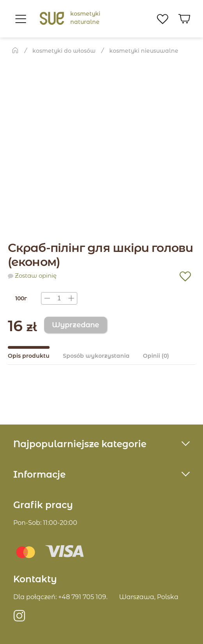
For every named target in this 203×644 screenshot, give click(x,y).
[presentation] (59, 298)
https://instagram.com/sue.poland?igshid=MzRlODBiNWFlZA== (20, 619)
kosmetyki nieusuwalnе (144, 51)
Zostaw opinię (36, 276)
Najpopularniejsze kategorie (80, 444)
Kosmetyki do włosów (64, 51)
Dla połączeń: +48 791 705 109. (60, 597)
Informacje (39, 475)
